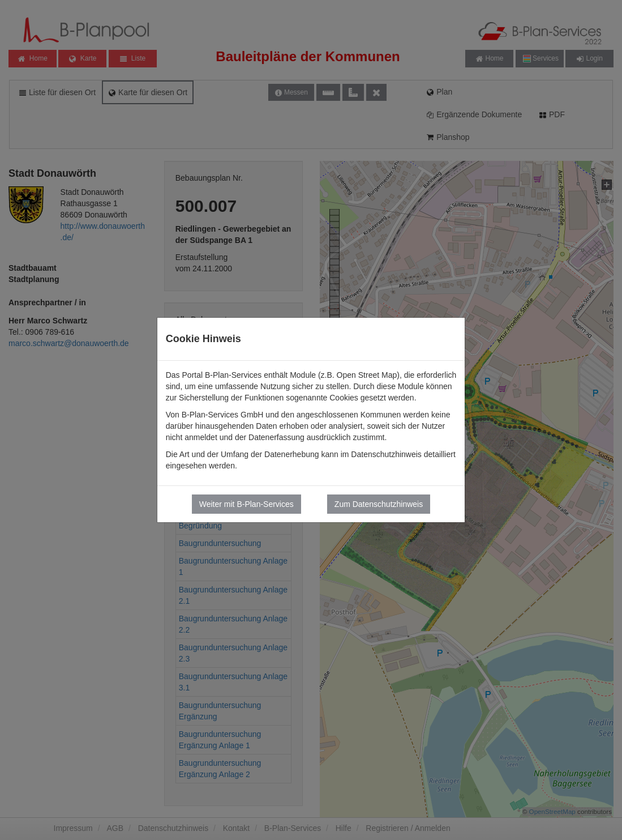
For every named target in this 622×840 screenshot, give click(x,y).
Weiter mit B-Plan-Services (246, 504)
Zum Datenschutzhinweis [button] (379, 504)
